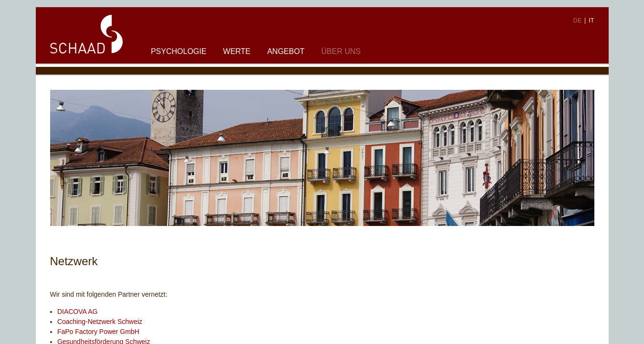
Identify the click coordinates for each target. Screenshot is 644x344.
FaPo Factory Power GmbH (98, 332)
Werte (237, 51)
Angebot (286, 51)
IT (591, 21)
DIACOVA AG (78, 312)
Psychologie (179, 51)
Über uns (341, 51)
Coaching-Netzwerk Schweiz (100, 322)
